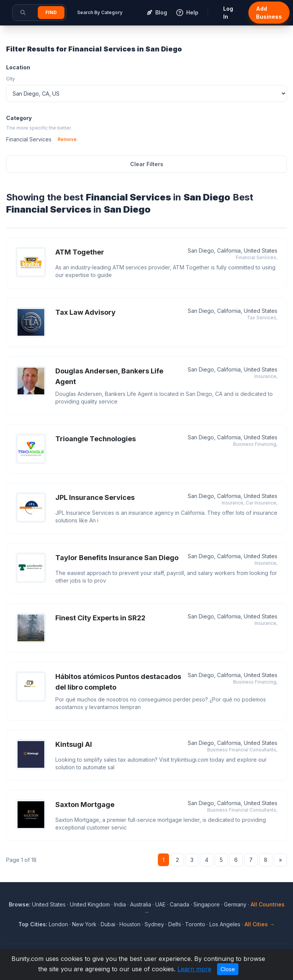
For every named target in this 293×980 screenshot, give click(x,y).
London (58, 924)
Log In (228, 13)
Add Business (269, 13)
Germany (235, 904)
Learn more (194, 969)
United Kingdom (90, 904)
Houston (130, 924)
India (120, 904)
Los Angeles (225, 924)
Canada (180, 904)
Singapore (207, 904)
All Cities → (260, 924)
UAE (160, 904)
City (10, 79)
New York (84, 924)
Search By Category (100, 12)
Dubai (108, 924)
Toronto (195, 924)
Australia (141, 904)
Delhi (175, 924)
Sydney (154, 924)
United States (49, 904)
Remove (67, 139)
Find (51, 12)
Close (228, 969)
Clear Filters (147, 164)
